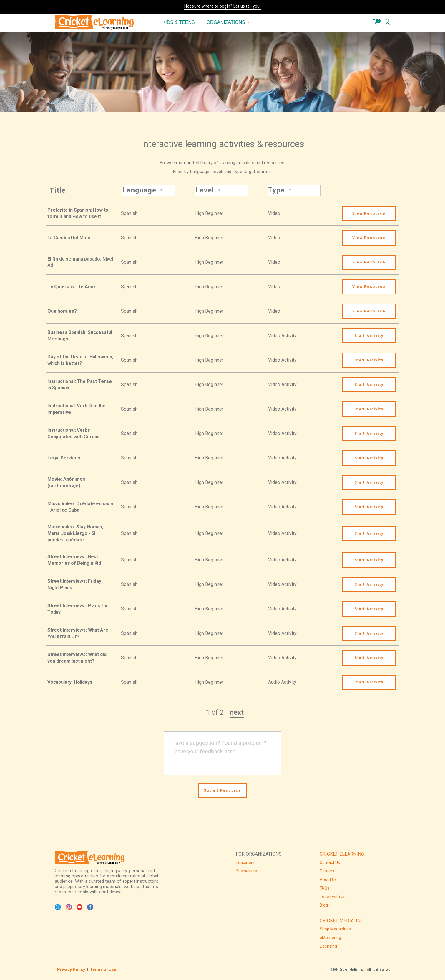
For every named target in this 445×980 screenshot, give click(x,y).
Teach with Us (333, 897)
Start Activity (369, 336)
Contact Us (330, 862)
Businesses (246, 871)
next (237, 712)
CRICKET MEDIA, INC (342, 921)
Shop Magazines (335, 929)
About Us (328, 879)
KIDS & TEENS (179, 22)
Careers (327, 871)
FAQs (324, 888)
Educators (245, 862)
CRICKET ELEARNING (342, 854)
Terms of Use (103, 969)
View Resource (369, 213)
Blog (324, 905)
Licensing (328, 946)
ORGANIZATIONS (228, 22)
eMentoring (330, 938)
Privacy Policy (71, 969)
